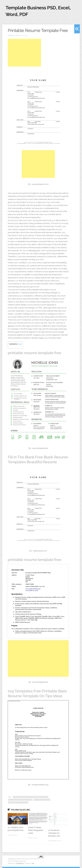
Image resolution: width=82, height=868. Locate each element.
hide (20, 344)
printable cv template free (42, 800)
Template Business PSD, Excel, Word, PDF (38, 11)
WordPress (20, 863)
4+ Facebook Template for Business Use (54, 833)
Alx (33, 863)
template (11, 35)
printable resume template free (18, 802)
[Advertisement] (24, 53)
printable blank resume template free (20, 800)
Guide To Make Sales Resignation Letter (36, 830)
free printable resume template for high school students (31, 797)
